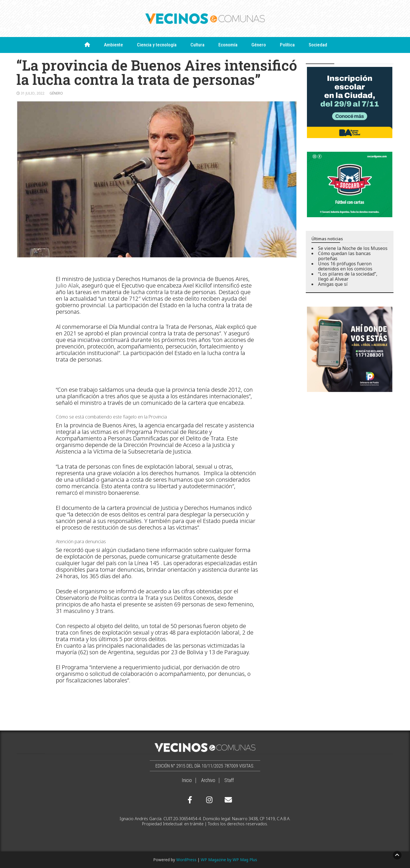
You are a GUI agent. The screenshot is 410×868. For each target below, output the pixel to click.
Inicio (187, 780)
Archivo (208, 780)
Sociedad (318, 45)
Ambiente (113, 45)
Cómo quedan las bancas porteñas (344, 256)
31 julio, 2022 (33, 93)
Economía (228, 45)
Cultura (197, 45)
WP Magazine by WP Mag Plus (229, 860)
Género (259, 45)
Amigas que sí (333, 284)
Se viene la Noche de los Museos (353, 248)
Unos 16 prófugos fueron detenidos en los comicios (345, 266)
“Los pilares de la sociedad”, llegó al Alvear (348, 276)
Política (287, 45)
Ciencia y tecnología (157, 45)
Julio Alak (67, 285)
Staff (229, 780)
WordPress (186, 860)
